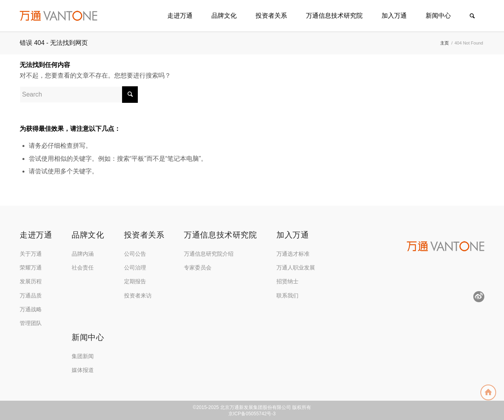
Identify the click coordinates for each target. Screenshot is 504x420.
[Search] (472, 16)
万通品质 (31, 295)
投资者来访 (138, 295)
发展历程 (31, 281)
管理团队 (31, 323)
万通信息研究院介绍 (209, 254)
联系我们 (287, 295)
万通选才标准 (293, 254)
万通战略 (31, 309)
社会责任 (83, 268)
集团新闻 (83, 356)
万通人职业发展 (296, 268)
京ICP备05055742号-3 (252, 414)
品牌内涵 (83, 254)
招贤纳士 (287, 281)
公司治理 (135, 268)
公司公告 (135, 254)
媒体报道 (83, 370)
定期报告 (135, 281)
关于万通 (31, 254)
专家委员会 (198, 268)
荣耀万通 (31, 268)
